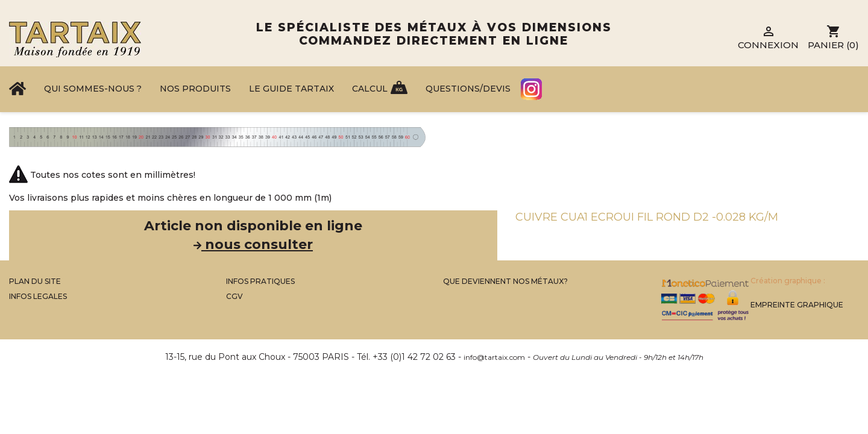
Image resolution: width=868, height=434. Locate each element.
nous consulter (253, 244)
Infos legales (38, 296)
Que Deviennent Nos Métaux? (505, 281)
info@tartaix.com (494, 357)
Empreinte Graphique (797, 305)
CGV (234, 296)
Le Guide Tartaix (291, 89)
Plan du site (35, 281)
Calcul (370, 89)
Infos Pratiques (260, 281)
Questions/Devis (468, 89)
